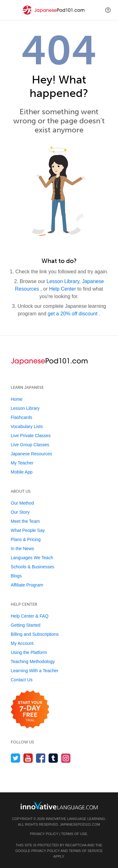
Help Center (63, 289)
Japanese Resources (31, 454)
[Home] (53, 15)
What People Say (28, 530)
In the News (22, 549)
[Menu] (10, 10)
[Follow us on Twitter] (16, 758)
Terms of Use (74, 834)
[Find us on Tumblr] (53, 758)
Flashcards (21, 417)
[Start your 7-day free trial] (30, 710)
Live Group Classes (30, 445)
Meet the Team (25, 521)
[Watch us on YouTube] (28, 758)
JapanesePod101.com (80, 824)
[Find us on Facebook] (41, 758)
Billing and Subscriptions (35, 634)
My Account (22, 643)
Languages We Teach (32, 558)
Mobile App (22, 472)
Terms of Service (86, 851)
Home (17, 399)
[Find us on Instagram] (66, 758)
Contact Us (22, 680)
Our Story (20, 512)
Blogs (16, 576)
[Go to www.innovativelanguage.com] (59, 805)
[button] (108, 10)
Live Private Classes (31, 436)
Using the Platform (29, 652)
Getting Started (25, 625)
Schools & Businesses (33, 567)
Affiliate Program (27, 585)
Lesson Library (63, 281)
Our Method (22, 503)
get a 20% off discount (73, 314)
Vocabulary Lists (27, 426)
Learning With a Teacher (35, 671)
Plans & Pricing (26, 539)
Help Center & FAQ (30, 616)
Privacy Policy (44, 834)
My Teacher (22, 463)
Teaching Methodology (33, 662)
